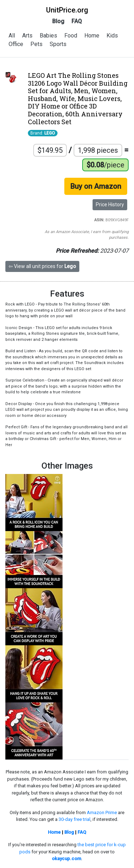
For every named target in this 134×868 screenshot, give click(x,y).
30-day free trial (75, 819)
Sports (58, 44)
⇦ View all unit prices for (42, 266)
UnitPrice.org (67, 10)
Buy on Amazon (96, 186)
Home (92, 36)
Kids (112, 36)
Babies (48, 36)
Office (16, 44)
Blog (58, 21)
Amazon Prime (102, 813)
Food (71, 36)
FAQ (77, 21)
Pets (36, 44)
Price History (110, 205)
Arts (27, 36)
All (12, 36)
